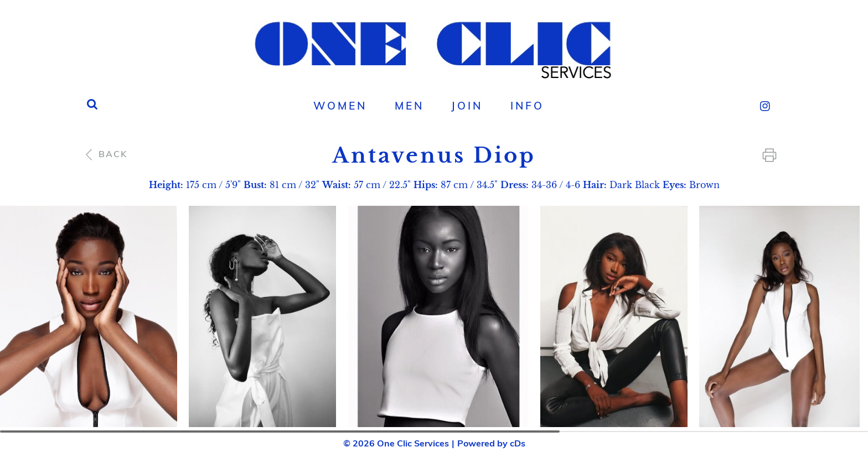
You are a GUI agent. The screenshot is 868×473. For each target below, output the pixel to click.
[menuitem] (340, 106)
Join (467, 106)
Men (409, 106)
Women (340, 106)
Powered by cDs (491, 443)
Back (105, 154)
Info (527, 106)
